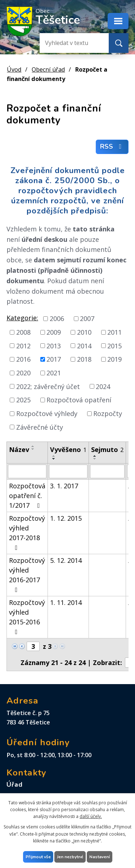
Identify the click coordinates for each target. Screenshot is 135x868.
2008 (23, 332)
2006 (57, 318)
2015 (114, 345)
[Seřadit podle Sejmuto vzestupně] (95, 456)
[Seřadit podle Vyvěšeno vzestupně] (54, 456)
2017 (54, 359)
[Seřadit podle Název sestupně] (33, 449)
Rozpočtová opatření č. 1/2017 (27, 496)
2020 (23, 373)
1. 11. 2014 (66, 602)
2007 (87, 318)
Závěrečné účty (40, 427)
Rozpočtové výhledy (47, 413)
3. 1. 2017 (64, 486)
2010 (84, 332)
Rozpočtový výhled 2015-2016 (27, 617)
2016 (23, 359)
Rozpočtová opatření (79, 400)
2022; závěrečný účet (48, 386)
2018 (84, 359)
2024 (103, 386)
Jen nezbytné (70, 857)
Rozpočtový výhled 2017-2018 (27, 532)
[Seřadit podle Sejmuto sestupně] (95, 459)
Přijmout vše (38, 857)
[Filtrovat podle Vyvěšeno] (68, 471)
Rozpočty (108, 413)
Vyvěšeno (68, 449)
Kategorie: (22, 318)
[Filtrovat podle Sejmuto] (107, 471)
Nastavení (100, 857)
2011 (114, 332)
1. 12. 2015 (66, 518)
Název (19, 449)
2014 (84, 345)
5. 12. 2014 (66, 560)
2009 (54, 332)
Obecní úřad (48, 69)
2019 (114, 359)
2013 (54, 345)
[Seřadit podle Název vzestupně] (33, 446)
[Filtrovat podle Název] (27, 471)
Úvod (14, 69)
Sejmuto (107, 449)
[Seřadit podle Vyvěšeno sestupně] (54, 459)
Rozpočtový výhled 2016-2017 (27, 575)
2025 (23, 400)
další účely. (91, 816)
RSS (112, 147)
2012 (23, 345)
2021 (54, 373)
